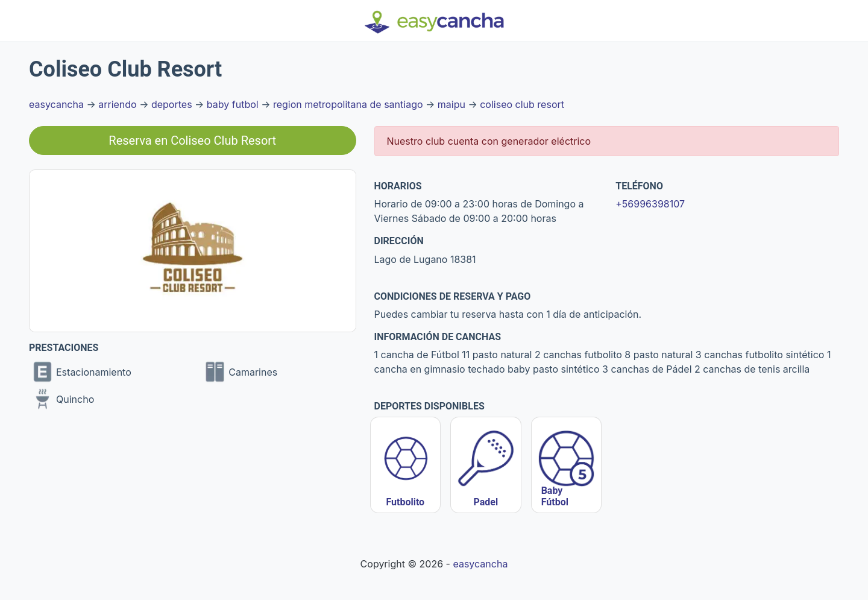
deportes (172, 104)
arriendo (117, 104)
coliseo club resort (522, 104)
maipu (451, 104)
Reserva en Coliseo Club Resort (192, 141)
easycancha (56, 104)
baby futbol (233, 104)
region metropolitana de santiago (348, 104)
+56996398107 (650, 204)
